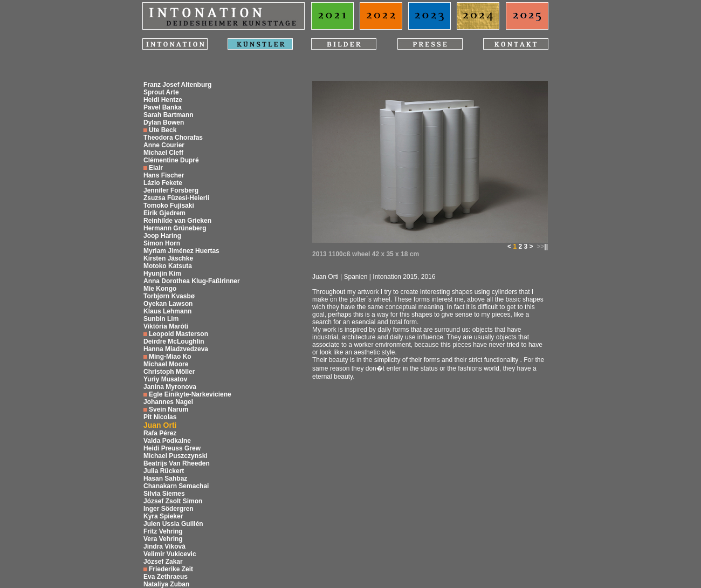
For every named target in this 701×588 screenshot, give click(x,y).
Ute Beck (163, 130)
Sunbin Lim (161, 319)
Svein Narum (169, 409)
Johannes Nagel (168, 402)
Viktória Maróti (166, 326)
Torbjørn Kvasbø (169, 296)
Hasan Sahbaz (165, 478)
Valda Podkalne (167, 441)
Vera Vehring (163, 539)
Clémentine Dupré (171, 160)
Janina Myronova (170, 387)
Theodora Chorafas (173, 138)
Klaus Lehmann (167, 311)
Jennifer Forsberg (171, 190)
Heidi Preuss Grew (172, 448)
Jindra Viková (164, 546)
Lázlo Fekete (163, 183)
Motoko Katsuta (168, 266)
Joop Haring (162, 236)
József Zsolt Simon (173, 501)
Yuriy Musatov (165, 379)
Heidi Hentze (163, 100)
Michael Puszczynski (176, 456)
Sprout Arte (161, 92)
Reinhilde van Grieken (177, 221)
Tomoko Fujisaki (169, 206)
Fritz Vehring (163, 531)
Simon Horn (162, 243)
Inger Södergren (169, 509)
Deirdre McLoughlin (174, 341)
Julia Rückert (164, 471)
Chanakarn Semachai (176, 486)
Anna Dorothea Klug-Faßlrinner (192, 281)
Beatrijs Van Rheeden (177, 463)
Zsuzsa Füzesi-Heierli (176, 198)
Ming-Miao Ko (170, 357)
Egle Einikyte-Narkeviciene (190, 394)
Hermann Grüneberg (175, 228)
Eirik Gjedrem (164, 213)
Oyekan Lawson (168, 304)
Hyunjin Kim (162, 274)
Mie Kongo (160, 289)
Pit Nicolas (160, 417)
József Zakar (163, 562)
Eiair (156, 168)
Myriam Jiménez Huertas (181, 251)
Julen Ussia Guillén (173, 524)
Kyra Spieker (163, 516)
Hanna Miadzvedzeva (176, 349)
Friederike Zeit (171, 569)
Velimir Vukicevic (170, 554)
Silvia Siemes (164, 494)
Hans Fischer (164, 175)
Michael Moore (166, 364)
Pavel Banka (163, 107)
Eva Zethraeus (166, 577)
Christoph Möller (169, 372)
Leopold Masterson (178, 334)
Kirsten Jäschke (168, 258)
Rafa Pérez (160, 433)
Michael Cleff (163, 153)
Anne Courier (164, 145)
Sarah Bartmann (169, 115)
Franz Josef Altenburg (177, 85)
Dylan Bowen (164, 122)
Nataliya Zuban (166, 584)
